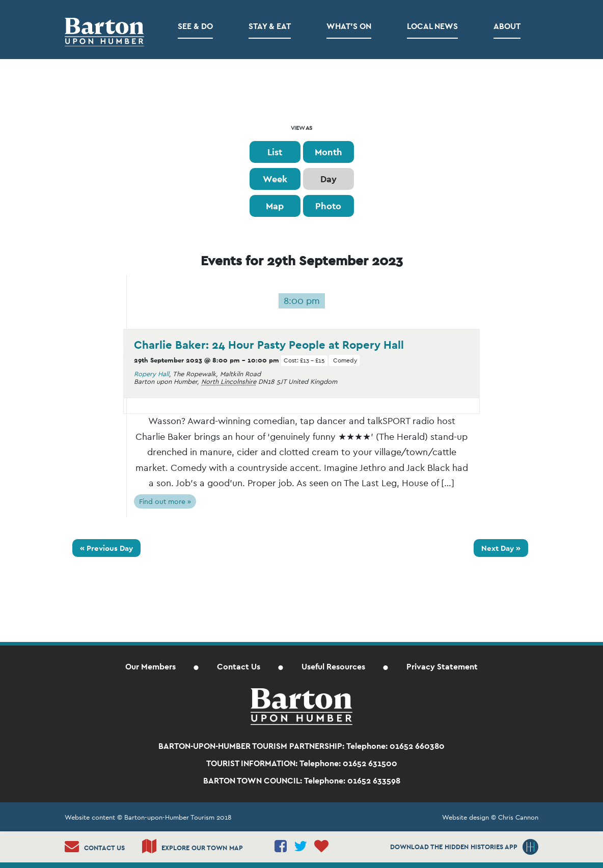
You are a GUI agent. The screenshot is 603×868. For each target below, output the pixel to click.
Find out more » (165, 501)
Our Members (150, 667)
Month (328, 152)
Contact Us (239, 667)
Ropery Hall (152, 374)
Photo (328, 206)
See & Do (195, 26)
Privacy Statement (442, 667)
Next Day (501, 548)
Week (275, 179)
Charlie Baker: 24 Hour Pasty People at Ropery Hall (269, 345)
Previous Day (106, 548)
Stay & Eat (270, 26)
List (275, 152)
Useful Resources (333, 667)
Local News (432, 26)
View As (301, 128)
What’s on (349, 26)
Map (275, 206)
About (507, 26)
